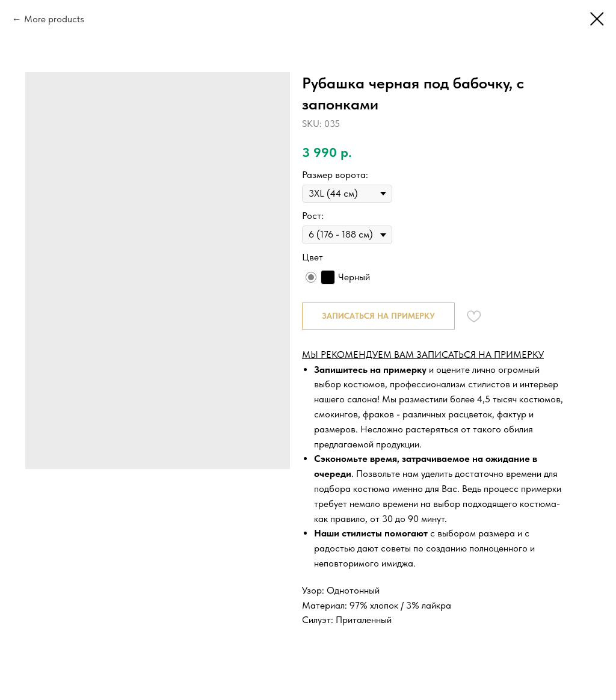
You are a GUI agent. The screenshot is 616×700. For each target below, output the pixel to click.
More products (54, 19)
